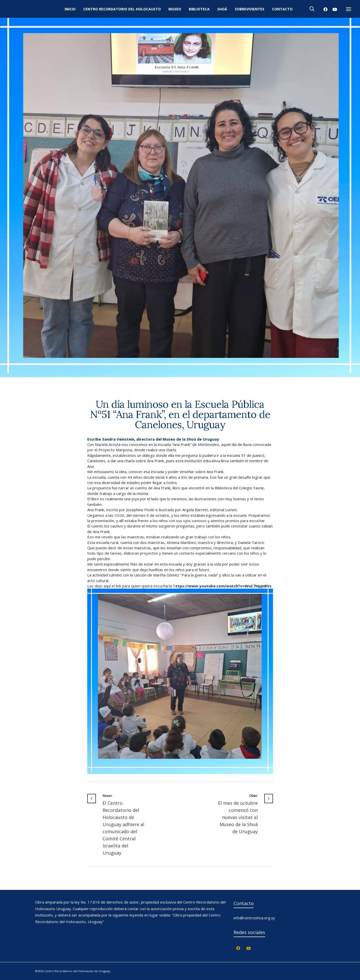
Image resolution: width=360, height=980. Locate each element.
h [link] (222, 586)
